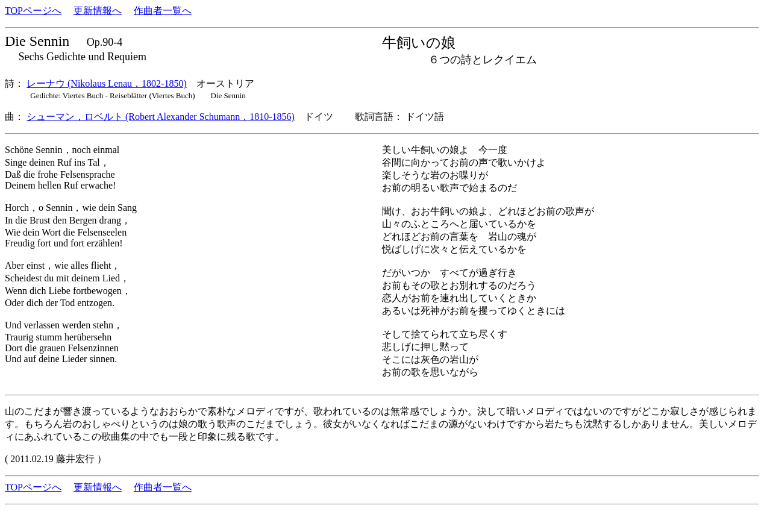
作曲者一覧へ (163, 11)
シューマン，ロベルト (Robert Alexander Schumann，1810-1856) (161, 117)
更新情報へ (98, 11)
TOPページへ (33, 11)
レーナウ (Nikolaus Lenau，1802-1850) (107, 83)
